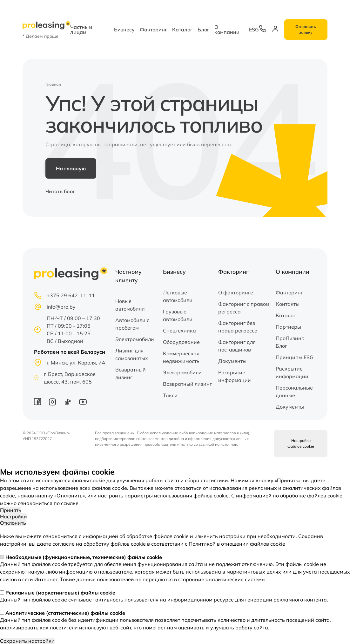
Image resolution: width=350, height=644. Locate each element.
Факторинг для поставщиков (237, 346)
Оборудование (181, 342)
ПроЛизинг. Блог (290, 342)
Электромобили (135, 339)
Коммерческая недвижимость (181, 357)
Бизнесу (124, 30)
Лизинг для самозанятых (132, 354)
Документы (232, 361)
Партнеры (288, 327)
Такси (170, 395)
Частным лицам (81, 30)
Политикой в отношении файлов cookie (237, 544)
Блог (203, 30)
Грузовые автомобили (178, 315)
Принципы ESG (295, 357)
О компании (227, 30)
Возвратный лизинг (131, 373)
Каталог (182, 30)
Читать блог (60, 191)
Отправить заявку (306, 29)
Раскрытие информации (235, 376)
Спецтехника (179, 331)
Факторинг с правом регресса (244, 308)
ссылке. (70, 503)
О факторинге (236, 292)
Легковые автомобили (178, 296)
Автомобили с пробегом (132, 324)
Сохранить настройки (27, 641)
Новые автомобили (130, 305)
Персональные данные (294, 391)
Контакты (288, 304)
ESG (254, 30)
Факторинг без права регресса (238, 327)
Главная (53, 84)
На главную (71, 168)
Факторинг (153, 30)
